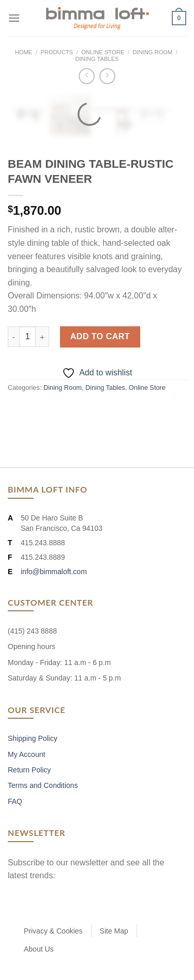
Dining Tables (97, 59)
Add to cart (100, 336)
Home (24, 52)
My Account (26, 754)
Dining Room (152, 52)
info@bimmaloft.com (54, 572)
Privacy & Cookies (53, 931)
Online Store (103, 52)
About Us (39, 949)
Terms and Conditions (43, 785)
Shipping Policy (33, 738)
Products (57, 52)
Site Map (114, 931)
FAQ (15, 801)
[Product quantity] (27, 337)
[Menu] (14, 18)
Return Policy (29, 770)
